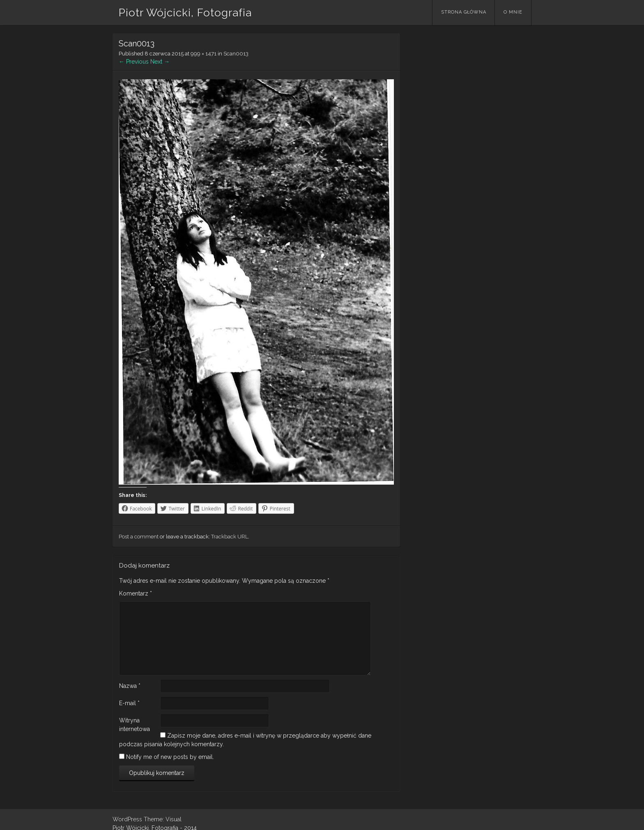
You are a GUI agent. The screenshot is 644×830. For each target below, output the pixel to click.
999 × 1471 (204, 54)
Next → (160, 62)
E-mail (129, 703)
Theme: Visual (163, 819)
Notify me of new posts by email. (170, 757)
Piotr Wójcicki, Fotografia (185, 13)
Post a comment (139, 537)
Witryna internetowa (135, 725)
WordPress (127, 819)
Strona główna (464, 12)
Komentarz (136, 593)
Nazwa (130, 686)
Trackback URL (230, 537)
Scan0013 (236, 54)
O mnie (513, 12)
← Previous (134, 62)
